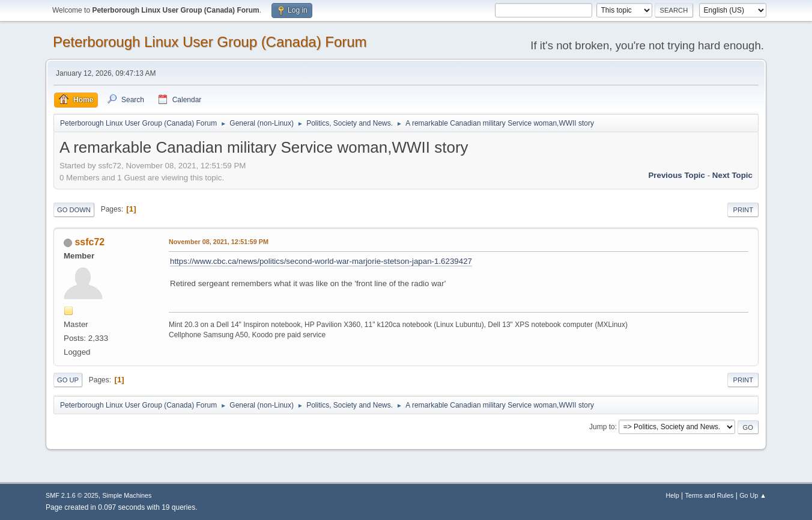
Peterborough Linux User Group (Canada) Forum (210, 42)
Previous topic (677, 175)
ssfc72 (89, 242)
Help (673, 495)
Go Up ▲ (753, 495)
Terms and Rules (710, 495)
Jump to (602, 427)
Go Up (68, 380)
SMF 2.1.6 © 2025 (72, 495)
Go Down (74, 210)
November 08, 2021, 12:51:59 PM (219, 242)
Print (743, 210)
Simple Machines (127, 495)
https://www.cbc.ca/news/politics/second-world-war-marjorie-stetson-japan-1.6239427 (321, 261)
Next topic (732, 175)
